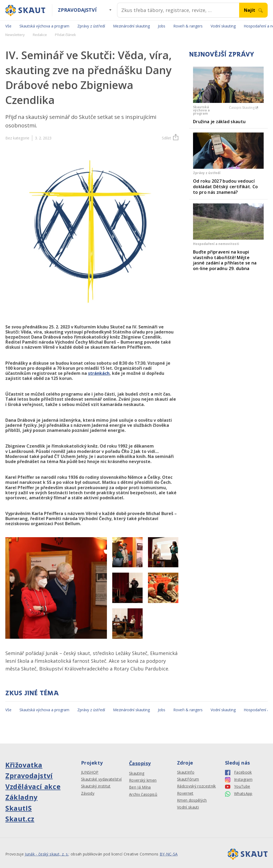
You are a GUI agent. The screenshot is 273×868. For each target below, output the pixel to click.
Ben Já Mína (140, 787)
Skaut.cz (20, 819)
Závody (88, 793)
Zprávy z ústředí (91, 26)
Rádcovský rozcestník (196, 786)
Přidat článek (65, 35)
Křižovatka (24, 765)
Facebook (238, 772)
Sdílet (170, 138)
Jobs (162, 26)
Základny (21, 797)
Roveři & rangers (188, 26)
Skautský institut (96, 786)
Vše (8, 26)
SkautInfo (186, 772)
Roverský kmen (143, 780)
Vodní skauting (223, 26)
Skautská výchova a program (44, 26)
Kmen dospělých (192, 800)
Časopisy (140, 763)
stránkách (99, 373)
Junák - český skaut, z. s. (47, 854)
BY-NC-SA (169, 854)
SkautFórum (188, 779)
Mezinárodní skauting (131, 26)
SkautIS (19, 808)
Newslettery (15, 35)
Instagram (239, 780)
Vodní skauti (188, 807)
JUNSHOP (90, 772)
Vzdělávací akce (33, 786)
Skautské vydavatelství (101, 779)
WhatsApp (239, 794)
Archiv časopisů (143, 794)
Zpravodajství (77, 10)
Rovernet (185, 793)
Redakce (40, 35)
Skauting (137, 773)
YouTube (238, 787)
